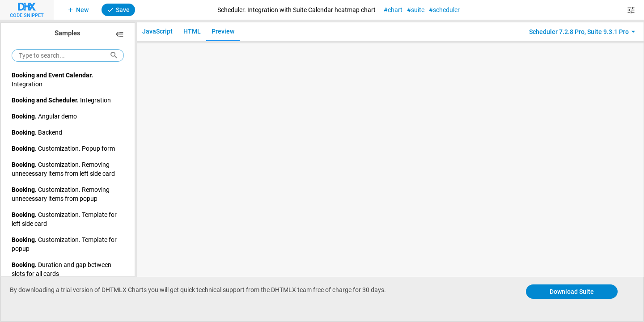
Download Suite (572, 291)
